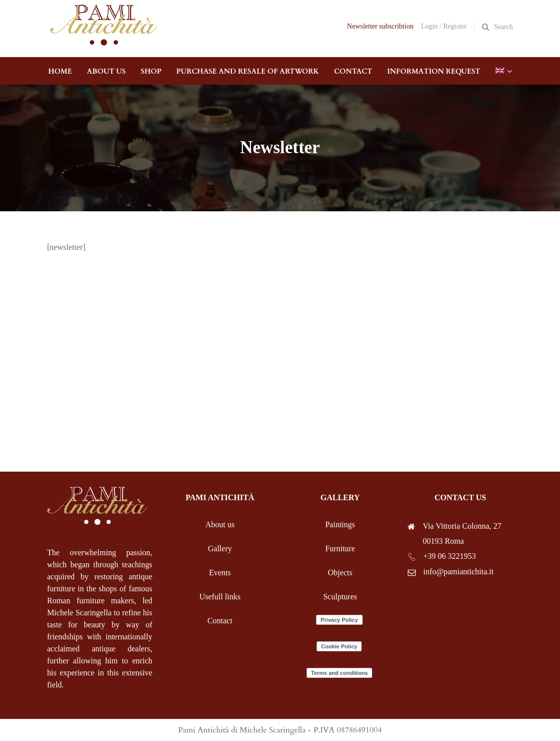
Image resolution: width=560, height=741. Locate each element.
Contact (220, 621)
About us (220, 524)
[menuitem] (500, 71)
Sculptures (340, 597)
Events (220, 573)
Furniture (340, 548)
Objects (340, 573)
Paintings (340, 524)
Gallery (220, 548)
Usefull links (220, 597)
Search (503, 27)
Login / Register (444, 26)
